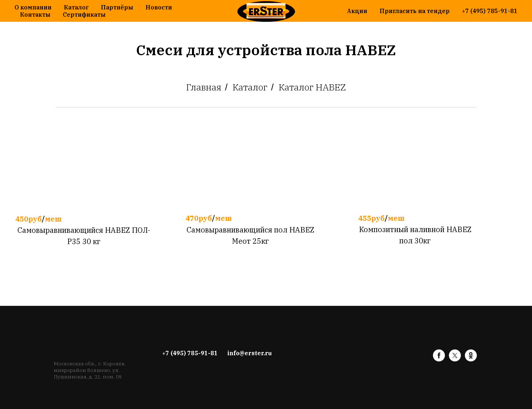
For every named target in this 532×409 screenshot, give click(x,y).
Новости (159, 7)
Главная (204, 87)
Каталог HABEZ (312, 87)
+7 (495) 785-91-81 (490, 11)
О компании (33, 7)
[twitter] (455, 359)
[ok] (471, 359)
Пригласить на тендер (415, 11)
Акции (357, 11)
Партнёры (117, 7)
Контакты (35, 15)
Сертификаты (84, 15)
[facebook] (439, 359)
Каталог (76, 7)
